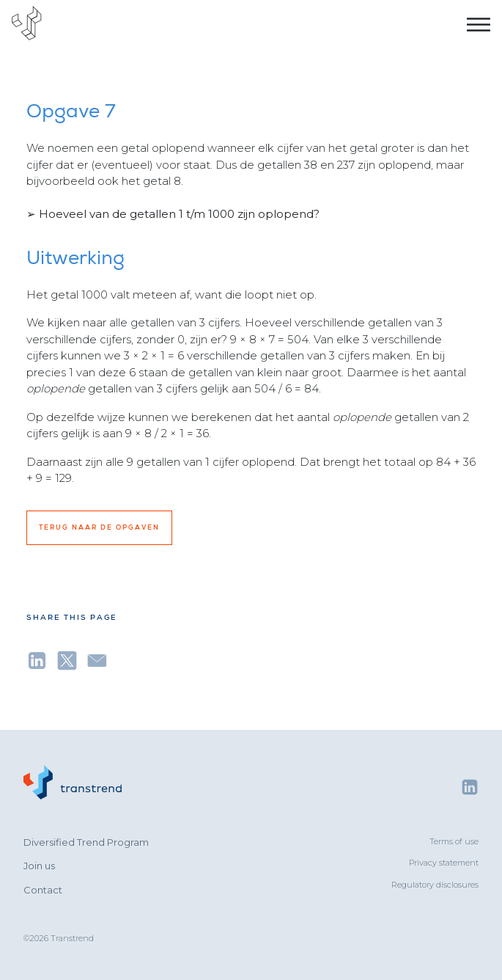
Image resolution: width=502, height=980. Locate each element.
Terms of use (454, 841)
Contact (43, 890)
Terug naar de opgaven (99, 527)
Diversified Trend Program (86, 842)
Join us (39, 866)
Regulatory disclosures (435, 885)
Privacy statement (444, 863)
